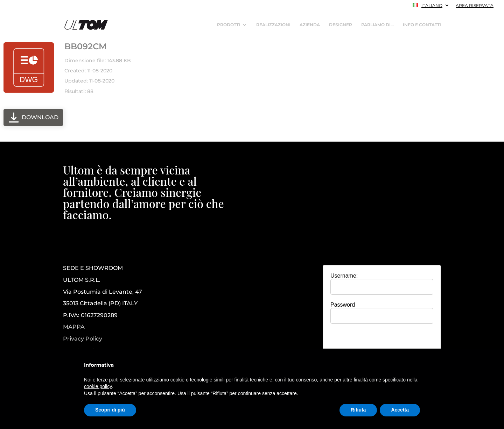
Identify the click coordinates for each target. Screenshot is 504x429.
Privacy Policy (83, 339)
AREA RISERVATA (475, 6)
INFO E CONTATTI (422, 25)
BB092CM (86, 46)
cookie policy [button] (98, 386)
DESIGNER (341, 25)
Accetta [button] (400, 410)
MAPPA (74, 327)
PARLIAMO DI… (377, 25)
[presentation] (382, 343)
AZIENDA (310, 25)
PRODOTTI (229, 25)
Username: (344, 276)
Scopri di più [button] (110, 410)
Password (343, 305)
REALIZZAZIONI (273, 25)
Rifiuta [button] (358, 410)
